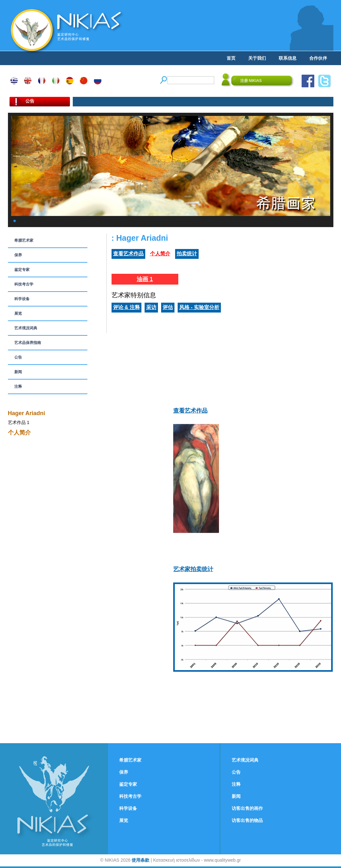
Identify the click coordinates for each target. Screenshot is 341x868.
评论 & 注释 (126, 307)
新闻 (18, 372)
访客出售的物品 (247, 820)
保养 (18, 255)
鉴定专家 (22, 270)
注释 (18, 387)
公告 (18, 357)
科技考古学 (24, 284)
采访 (151, 307)
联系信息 (288, 58)
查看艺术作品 (128, 254)
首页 (231, 58)
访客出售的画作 (247, 808)
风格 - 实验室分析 (199, 307)
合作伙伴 (318, 58)
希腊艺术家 (24, 240)
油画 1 (145, 279)
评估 (168, 307)
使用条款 (140, 860)
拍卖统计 (187, 254)
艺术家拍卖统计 (193, 569)
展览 (18, 313)
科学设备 (22, 299)
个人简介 (160, 254)
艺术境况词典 (26, 328)
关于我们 (257, 58)
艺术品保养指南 (28, 343)
